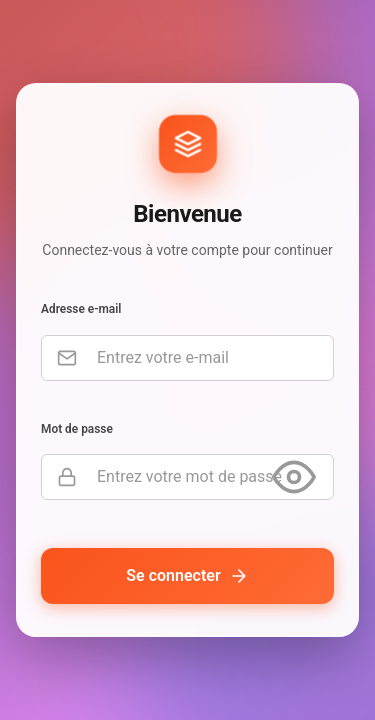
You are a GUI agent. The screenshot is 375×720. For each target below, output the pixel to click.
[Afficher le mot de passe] (294, 478)
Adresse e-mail (81, 310)
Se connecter (187, 577)
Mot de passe (77, 429)
